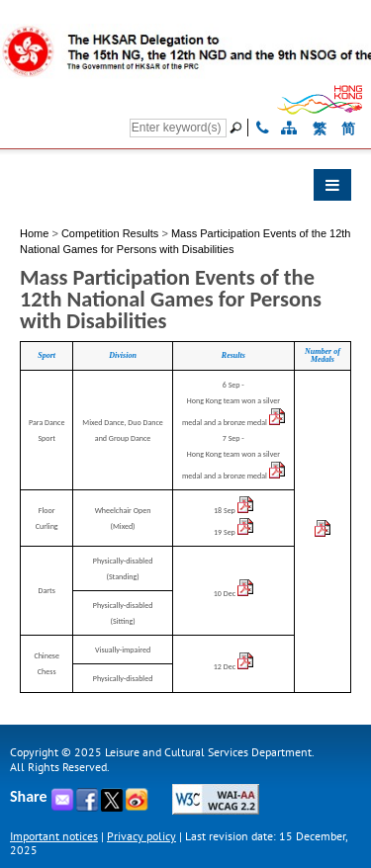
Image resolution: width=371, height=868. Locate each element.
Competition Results (110, 233)
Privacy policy (141, 836)
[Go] (238, 128)
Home (34, 233)
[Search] (178, 128)
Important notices (54, 836)
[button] (185, 190)
